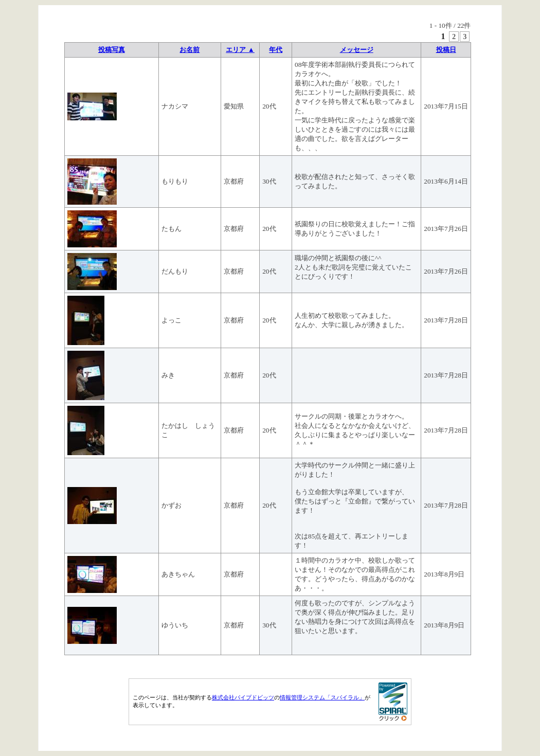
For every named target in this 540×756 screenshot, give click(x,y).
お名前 (190, 50)
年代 (276, 50)
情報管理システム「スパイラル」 (322, 697)
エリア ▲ (240, 50)
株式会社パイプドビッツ (243, 697)
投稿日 (446, 50)
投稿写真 (112, 50)
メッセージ (357, 50)
